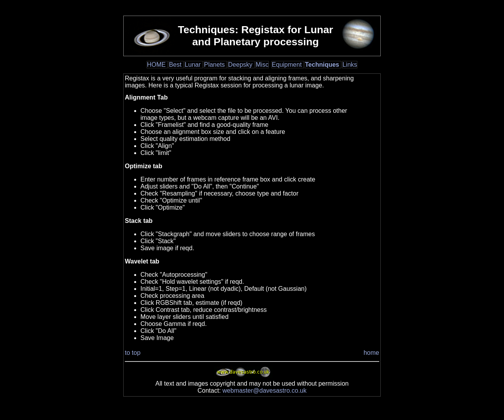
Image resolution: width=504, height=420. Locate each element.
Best (176, 65)
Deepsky (241, 65)
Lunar (194, 65)
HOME (157, 65)
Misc (262, 65)
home (371, 353)
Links (350, 65)
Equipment (288, 65)
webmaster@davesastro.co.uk (264, 391)
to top (133, 353)
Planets (215, 65)
